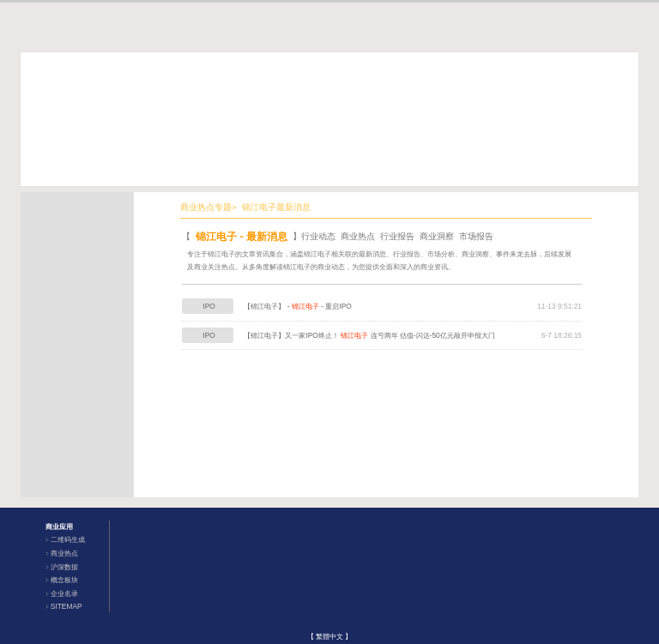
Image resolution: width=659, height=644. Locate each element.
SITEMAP (67, 606)
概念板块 (64, 580)
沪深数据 (64, 567)
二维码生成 (68, 539)
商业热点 (64, 553)
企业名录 (64, 593)
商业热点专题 (206, 207)
